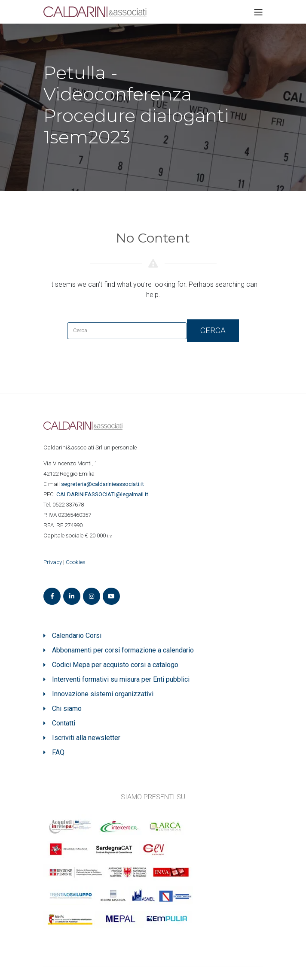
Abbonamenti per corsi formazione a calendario (123, 650)
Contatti (64, 723)
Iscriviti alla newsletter (86, 738)
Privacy (53, 562)
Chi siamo (67, 708)
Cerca (213, 330)
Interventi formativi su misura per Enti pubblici (121, 679)
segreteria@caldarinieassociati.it (103, 484)
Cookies (76, 562)
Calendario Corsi (77, 636)
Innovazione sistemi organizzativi (103, 694)
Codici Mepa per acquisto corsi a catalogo (115, 665)
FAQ (58, 752)
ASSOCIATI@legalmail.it (104, 494)
